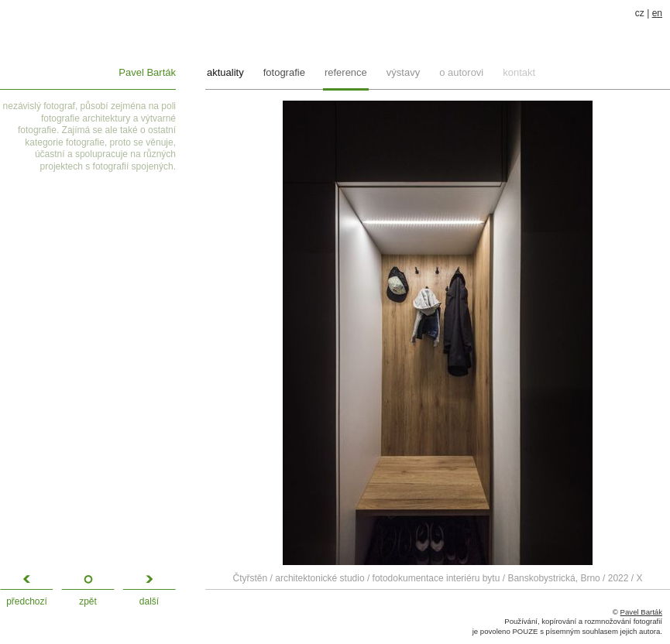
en (657, 13)
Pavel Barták (147, 72)
